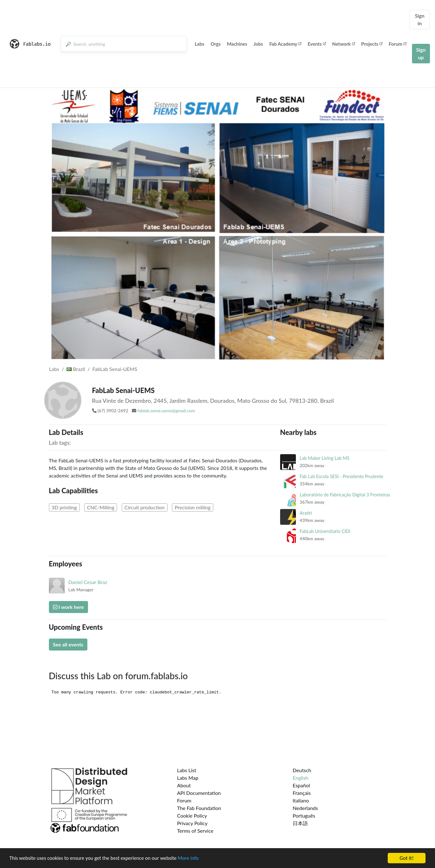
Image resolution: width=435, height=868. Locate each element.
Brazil (76, 369)
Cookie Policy (192, 816)
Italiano (301, 800)
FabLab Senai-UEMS (115, 369)
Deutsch (302, 770)
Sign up (421, 53)
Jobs (258, 44)
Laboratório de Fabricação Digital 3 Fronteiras (345, 495)
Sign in (420, 19)
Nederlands (305, 808)
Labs (200, 44)
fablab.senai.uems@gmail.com (166, 411)
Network (344, 44)
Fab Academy (285, 44)
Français (302, 793)
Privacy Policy (192, 823)
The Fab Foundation (199, 808)
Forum (397, 44)
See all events (68, 644)
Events (317, 44)
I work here (68, 607)
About (184, 785)
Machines (237, 44)
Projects (372, 44)
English (301, 778)
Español (301, 785)
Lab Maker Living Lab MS (325, 458)
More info (194, 859)
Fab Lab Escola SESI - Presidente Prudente (341, 476)
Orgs (216, 44)
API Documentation (199, 793)
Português (304, 816)
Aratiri (306, 513)
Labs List (187, 770)
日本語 (300, 823)
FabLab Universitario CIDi (325, 531)
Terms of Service (195, 831)
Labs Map (188, 778)
